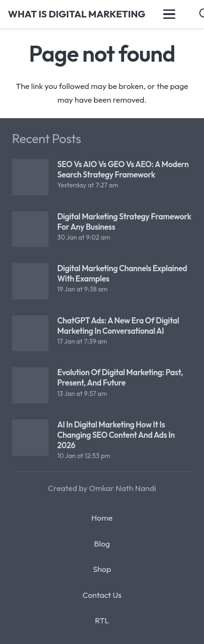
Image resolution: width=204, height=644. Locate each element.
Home (102, 518)
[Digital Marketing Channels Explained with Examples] (30, 281)
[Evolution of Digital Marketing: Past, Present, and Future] (30, 385)
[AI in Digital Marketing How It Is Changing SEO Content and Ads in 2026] (30, 438)
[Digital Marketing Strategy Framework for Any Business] (30, 229)
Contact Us (102, 595)
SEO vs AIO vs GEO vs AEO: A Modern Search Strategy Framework (123, 169)
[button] (169, 14)
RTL (102, 620)
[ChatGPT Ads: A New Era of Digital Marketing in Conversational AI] (30, 333)
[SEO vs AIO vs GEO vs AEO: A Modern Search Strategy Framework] (30, 177)
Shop (102, 569)
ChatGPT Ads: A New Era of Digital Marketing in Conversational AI (118, 325)
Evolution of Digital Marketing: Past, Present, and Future (120, 377)
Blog (102, 543)
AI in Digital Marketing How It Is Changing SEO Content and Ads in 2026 (116, 435)
